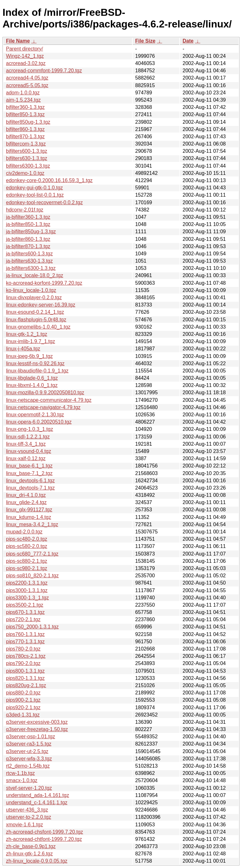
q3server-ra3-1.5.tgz (29, 744)
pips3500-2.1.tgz (25, 605)
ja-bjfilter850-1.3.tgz (28, 224)
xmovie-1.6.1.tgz (24, 825)
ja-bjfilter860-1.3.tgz (28, 239)
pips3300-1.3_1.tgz (27, 598)
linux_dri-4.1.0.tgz (26, 495)
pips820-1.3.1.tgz (25, 678)
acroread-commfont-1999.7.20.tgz (44, 71)
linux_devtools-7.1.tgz (30, 488)
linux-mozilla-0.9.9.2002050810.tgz (45, 392)
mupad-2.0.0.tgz (24, 532)
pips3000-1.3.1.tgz (27, 590)
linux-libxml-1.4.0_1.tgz (32, 385)
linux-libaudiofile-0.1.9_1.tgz (37, 371)
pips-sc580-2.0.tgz (27, 546)
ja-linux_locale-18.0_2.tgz (35, 275)
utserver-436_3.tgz (27, 810)
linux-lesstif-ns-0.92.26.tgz (35, 363)
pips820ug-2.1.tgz (26, 685)
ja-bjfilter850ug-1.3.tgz (31, 232)
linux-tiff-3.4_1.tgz (26, 444)
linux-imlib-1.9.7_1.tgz (31, 341)
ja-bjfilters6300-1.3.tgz (31, 268)
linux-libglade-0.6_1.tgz (32, 378)
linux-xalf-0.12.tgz (26, 458)
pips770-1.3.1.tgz (25, 642)
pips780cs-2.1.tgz (26, 656)
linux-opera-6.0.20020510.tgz (39, 422)
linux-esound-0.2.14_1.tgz (35, 312)
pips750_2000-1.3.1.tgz (32, 627)
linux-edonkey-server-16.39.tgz (41, 305)
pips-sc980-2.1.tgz (27, 568)
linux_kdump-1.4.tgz (29, 517)
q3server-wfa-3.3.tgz (29, 759)
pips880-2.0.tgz (23, 693)
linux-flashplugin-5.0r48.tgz (36, 320)
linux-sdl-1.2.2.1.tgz (28, 437)
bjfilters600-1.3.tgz (27, 151)
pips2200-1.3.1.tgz (27, 583)
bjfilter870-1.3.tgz (25, 137)
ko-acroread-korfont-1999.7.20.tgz (44, 283)
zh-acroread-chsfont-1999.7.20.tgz (45, 832)
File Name (18, 41)
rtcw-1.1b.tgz (20, 773)
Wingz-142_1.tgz (25, 56)
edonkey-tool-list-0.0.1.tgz (35, 195)
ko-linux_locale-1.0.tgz (31, 290)
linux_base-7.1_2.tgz (29, 473)
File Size (145, 41)
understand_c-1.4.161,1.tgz (37, 803)
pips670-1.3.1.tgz (25, 612)
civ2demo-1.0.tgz (25, 173)
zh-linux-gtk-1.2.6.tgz (29, 854)
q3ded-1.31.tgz (23, 715)
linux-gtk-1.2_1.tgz (27, 334)
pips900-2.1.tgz (23, 700)
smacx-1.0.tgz (22, 780)
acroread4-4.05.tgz (27, 78)
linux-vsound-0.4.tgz (29, 451)
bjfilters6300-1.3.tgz (28, 166)
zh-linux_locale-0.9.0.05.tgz (37, 861)
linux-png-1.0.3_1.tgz (29, 429)
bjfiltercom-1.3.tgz (26, 144)
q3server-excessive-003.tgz (37, 722)
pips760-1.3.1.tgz (25, 634)
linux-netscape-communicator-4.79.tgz (49, 400)
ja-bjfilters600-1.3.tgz (29, 254)
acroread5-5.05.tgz (27, 85)
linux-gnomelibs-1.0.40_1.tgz (38, 327)
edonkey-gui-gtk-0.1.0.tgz (35, 188)
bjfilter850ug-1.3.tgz (28, 122)
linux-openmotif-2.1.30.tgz (35, 415)
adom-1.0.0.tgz (23, 93)
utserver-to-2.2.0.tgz (29, 817)
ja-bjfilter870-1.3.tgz (28, 246)
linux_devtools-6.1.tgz (30, 481)
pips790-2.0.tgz (23, 663)
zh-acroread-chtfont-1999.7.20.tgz (44, 839)
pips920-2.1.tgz (23, 707)
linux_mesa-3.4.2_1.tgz (32, 524)
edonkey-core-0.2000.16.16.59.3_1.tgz (49, 180)
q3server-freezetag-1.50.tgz (37, 729)
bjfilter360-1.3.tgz (25, 107)
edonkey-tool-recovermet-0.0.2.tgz (44, 202)
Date (188, 41)
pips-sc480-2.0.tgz (27, 539)
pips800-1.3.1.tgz (25, 671)
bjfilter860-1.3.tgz (25, 129)
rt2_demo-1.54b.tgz (28, 766)
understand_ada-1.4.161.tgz (37, 795)
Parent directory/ (24, 49)
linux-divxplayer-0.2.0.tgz (34, 297)
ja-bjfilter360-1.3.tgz (28, 217)
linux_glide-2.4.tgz (26, 502)
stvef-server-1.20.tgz (29, 788)
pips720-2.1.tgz (23, 619)
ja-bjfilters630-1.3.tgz (29, 261)
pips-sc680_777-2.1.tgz (32, 554)
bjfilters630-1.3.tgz (27, 158)
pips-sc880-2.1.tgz (27, 561)
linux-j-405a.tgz (23, 349)
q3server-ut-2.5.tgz (27, 751)
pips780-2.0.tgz (23, 649)
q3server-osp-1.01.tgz (31, 737)
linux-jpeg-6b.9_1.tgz (29, 356)
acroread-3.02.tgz (26, 63)
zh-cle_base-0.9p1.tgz (31, 846)
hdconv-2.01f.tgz (25, 210)
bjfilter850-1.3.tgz (25, 114)
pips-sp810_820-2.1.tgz (32, 576)
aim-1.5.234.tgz (23, 100)
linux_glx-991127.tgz (29, 510)
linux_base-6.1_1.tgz (29, 466)
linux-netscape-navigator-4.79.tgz (43, 407)
